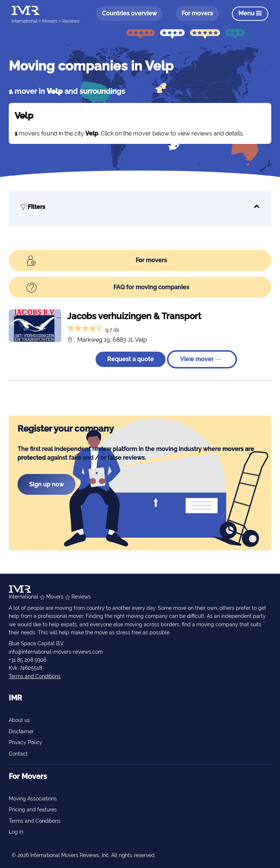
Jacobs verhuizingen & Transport (134, 316)
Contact (18, 754)
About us (19, 720)
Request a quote (131, 359)
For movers (197, 13)
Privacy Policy (26, 742)
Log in (16, 832)
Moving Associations (33, 799)
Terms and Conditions (35, 676)
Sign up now (46, 484)
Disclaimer (21, 731)
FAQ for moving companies (108, 288)
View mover (201, 359)
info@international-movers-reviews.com (56, 652)
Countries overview (129, 13)
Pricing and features (33, 810)
